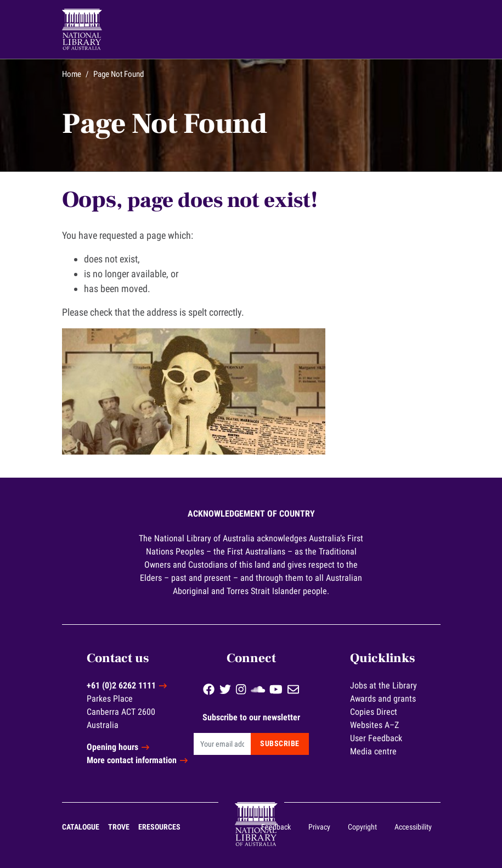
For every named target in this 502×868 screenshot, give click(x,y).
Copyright (362, 827)
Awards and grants (383, 699)
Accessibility (413, 827)
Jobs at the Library (383, 685)
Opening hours (112, 747)
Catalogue (81, 827)
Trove (119, 827)
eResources (159, 827)
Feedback (276, 827)
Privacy (319, 827)
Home (72, 74)
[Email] (222, 744)
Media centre (373, 751)
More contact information (132, 760)
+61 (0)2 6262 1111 (121, 685)
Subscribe (280, 743)
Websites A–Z (374, 725)
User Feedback (376, 738)
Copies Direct (374, 712)
